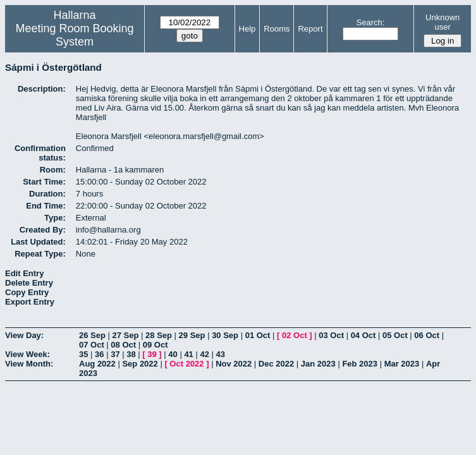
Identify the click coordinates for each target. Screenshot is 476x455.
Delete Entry (29, 283)
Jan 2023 (318, 364)
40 (173, 354)
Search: (371, 22)
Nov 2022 (234, 364)
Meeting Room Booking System (75, 35)
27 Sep (126, 335)
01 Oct (258, 335)
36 (99, 354)
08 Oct (123, 345)
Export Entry (30, 302)
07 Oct (92, 345)
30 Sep (225, 335)
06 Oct (427, 335)
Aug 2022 (97, 364)
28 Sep (159, 335)
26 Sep (92, 335)
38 (131, 354)
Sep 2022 (140, 364)
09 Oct (156, 345)
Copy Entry (27, 292)
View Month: (29, 364)
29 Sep (192, 335)
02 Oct (295, 335)
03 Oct (331, 335)
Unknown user (442, 22)
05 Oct (395, 335)
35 (83, 354)
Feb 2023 (360, 364)
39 (152, 354)
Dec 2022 (276, 364)
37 (115, 354)
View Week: (27, 354)
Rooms (277, 29)
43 (221, 354)
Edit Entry (24, 273)
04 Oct (363, 335)
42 (204, 354)
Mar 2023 (402, 364)
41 (188, 354)
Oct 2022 (186, 364)
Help (247, 29)
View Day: (24, 335)
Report (310, 29)
